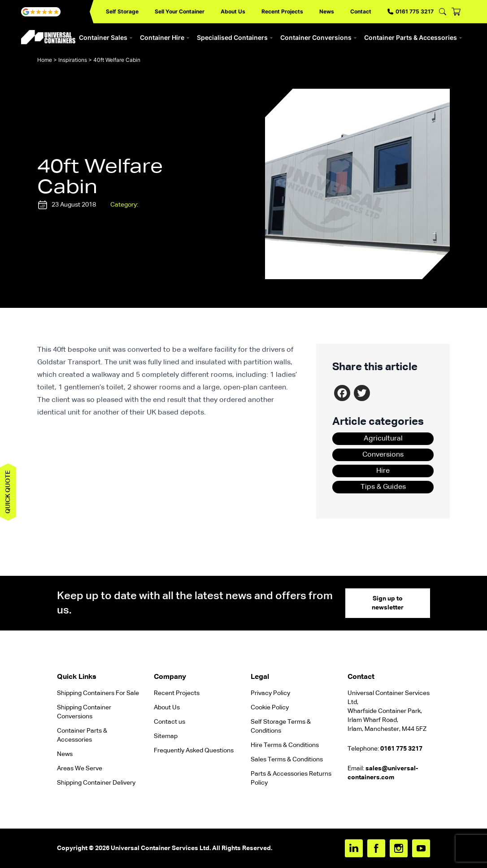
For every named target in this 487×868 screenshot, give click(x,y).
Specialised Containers (235, 37)
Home (45, 60)
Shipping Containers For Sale (98, 693)
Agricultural (383, 439)
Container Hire (165, 37)
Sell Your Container (180, 11)
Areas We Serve (80, 769)
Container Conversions (319, 37)
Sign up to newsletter (388, 603)
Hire (383, 471)
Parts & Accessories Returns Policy (291, 778)
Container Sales (106, 37)
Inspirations (73, 60)
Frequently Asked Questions (194, 751)
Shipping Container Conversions (84, 712)
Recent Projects (282, 11)
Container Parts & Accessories (413, 37)
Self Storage (122, 11)
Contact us (170, 722)
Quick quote (8, 492)
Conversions (383, 455)
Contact (361, 11)
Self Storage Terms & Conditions (281, 726)
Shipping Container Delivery (96, 783)
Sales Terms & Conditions (287, 760)
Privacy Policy (270, 693)
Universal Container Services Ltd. (161, 848)
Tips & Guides (383, 487)
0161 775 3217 (411, 11)
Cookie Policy (270, 708)
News (327, 11)
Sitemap (166, 736)
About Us (233, 11)
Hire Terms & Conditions (285, 745)
